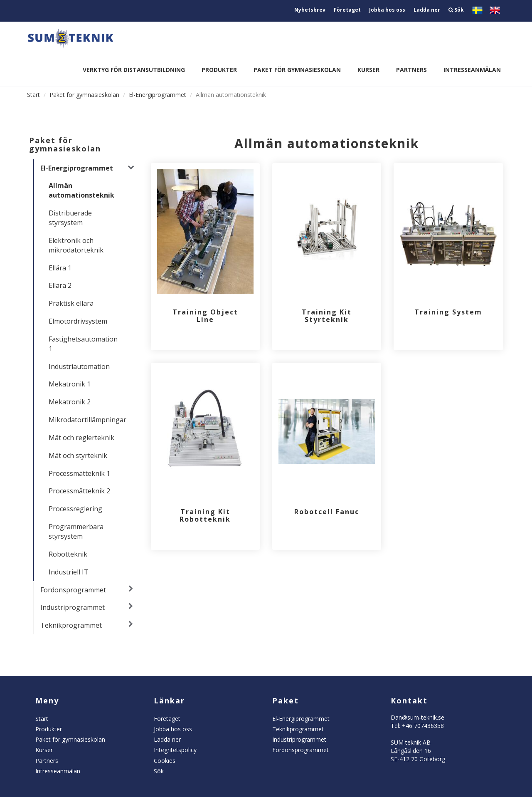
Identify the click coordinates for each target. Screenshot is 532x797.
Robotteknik (68, 554)
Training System (448, 312)
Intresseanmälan (472, 70)
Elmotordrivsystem (78, 321)
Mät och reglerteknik (81, 438)
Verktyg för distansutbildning (134, 70)
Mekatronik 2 (70, 402)
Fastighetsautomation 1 (83, 344)
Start (33, 95)
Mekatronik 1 (70, 384)
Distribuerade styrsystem (70, 218)
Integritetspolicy (175, 750)
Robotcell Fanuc (327, 512)
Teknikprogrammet (71, 625)
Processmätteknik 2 (79, 491)
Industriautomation (79, 366)
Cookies (165, 761)
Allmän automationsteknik (81, 190)
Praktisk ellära (71, 303)
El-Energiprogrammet (158, 95)
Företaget (347, 10)
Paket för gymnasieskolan (297, 70)
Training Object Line (205, 316)
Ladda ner (427, 10)
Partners (411, 70)
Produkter (219, 70)
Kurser (368, 70)
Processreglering (75, 509)
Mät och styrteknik (78, 455)
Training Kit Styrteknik (327, 316)
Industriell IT (69, 572)
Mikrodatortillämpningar (86, 420)
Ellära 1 (60, 268)
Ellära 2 (60, 285)
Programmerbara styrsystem (76, 531)
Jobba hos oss (387, 10)
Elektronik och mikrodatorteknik (76, 245)
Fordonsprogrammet (73, 590)
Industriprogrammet (73, 607)
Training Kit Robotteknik (205, 515)
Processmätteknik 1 (79, 473)
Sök (456, 10)
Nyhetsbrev (310, 10)
